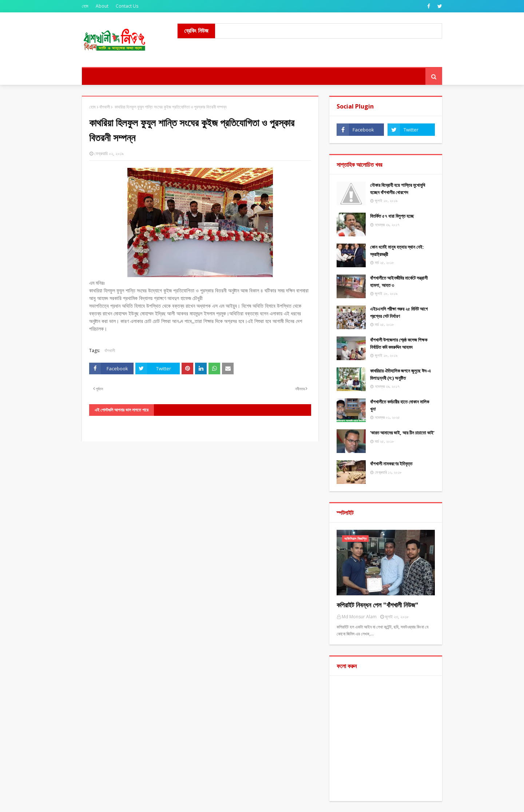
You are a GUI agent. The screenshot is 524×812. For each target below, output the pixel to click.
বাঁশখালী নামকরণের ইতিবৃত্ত (391, 464)
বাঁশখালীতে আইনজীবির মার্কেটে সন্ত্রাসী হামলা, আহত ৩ (399, 281)
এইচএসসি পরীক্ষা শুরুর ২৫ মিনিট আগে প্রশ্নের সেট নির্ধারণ (399, 312)
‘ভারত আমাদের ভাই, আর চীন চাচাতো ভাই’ (402, 433)
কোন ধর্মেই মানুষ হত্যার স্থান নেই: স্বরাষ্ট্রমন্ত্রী (397, 251)
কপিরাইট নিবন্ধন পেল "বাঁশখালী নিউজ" (378, 605)
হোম (85, 6)
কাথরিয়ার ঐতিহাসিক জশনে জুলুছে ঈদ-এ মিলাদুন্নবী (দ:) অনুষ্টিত (400, 374)
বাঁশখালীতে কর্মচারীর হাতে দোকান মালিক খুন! (400, 405)
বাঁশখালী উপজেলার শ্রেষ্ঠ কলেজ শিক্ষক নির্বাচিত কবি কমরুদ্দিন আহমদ (399, 343)
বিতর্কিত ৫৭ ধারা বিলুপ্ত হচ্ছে (392, 216)
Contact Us (127, 6)
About (102, 6)
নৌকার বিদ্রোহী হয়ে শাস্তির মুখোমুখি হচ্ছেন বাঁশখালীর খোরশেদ (398, 189)
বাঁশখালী (105, 107)
